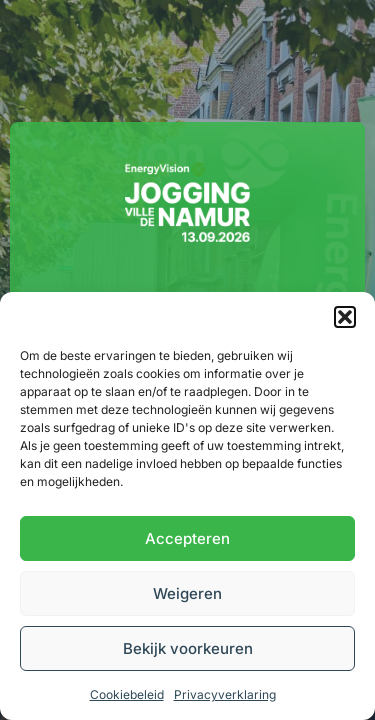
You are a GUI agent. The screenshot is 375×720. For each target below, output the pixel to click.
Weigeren (187, 593)
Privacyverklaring (225, 694)
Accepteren (187, 538)
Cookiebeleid (127, 694)
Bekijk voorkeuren (188, 648)
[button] (345, 317)
